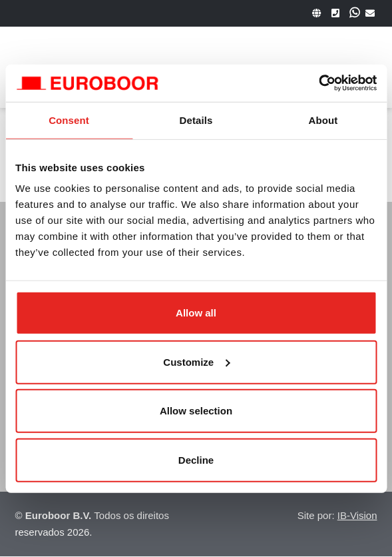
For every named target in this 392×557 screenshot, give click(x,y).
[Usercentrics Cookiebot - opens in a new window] (318, 83)
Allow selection (196, 411)
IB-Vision (357, 515)
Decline (196, 459)
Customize (196, 361)
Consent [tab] (69, 120)
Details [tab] (196, 120)
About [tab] (323, 120)
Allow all (196, 313)
